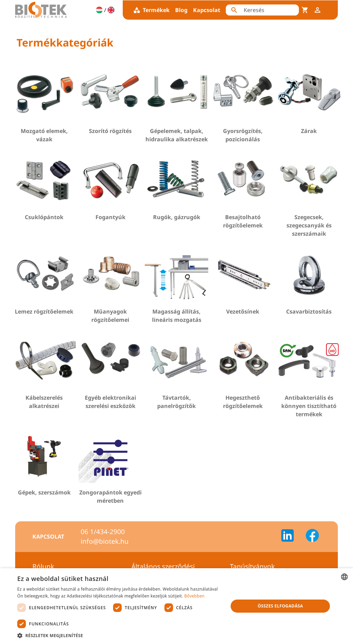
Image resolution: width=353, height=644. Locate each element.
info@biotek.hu (105, 541)
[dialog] (176, 606)
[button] (120, 635)
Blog (181, 10)
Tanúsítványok (252, 566)
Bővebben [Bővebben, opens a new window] (194, 596)
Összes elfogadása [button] (280, 606)
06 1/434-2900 (103, 532)
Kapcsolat (207, 10)
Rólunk (43, 566)
